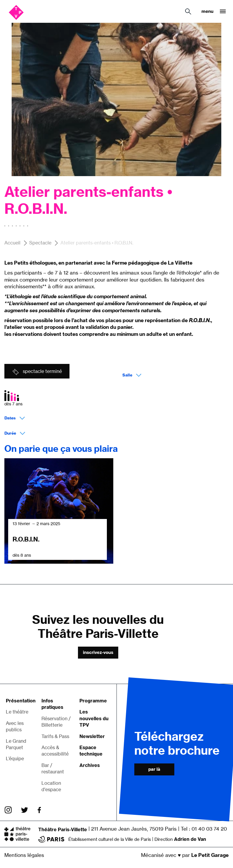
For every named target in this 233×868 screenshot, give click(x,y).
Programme (93, 701)
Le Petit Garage (210, 855)
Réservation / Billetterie (56, 722)
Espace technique (91, 751)
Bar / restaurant (53, 768)
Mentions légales (24, 855)
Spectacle (40, 243)
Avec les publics (15, 726)
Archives (90, 765)
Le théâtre (17, 712)
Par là (154, 769)
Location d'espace (51, 786)
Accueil (12, 243)
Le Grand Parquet (16, 744)
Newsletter (92, 736)
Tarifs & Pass (55, 736)
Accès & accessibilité (55, 751)
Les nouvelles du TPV (94, 718)
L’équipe (15, 758)
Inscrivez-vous (98, 652)
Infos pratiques (52, 704)
